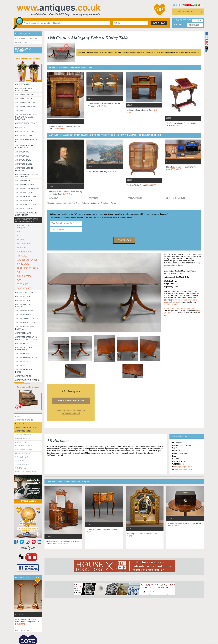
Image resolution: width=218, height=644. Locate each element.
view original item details (190, 52)
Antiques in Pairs (23, 333)
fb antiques (71, 391)
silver (190, 300)
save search (124, 240)
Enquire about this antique (71, 401)
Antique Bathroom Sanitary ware (24, 147)
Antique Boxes (22, 156)
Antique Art (21, 127)
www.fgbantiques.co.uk (183, 469)
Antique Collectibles (25, 185)
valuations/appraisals (26, 472)
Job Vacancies (22, 464)
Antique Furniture (24, 201)
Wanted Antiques (23, 438)
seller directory (24, 446)
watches (167, 302)
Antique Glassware (24, 209)
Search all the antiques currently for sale (179, 309)
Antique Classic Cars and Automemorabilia (27, 175)
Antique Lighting (23, 296)
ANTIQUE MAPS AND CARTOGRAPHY (24, 89)
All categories (22, 84)
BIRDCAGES (22, 248)
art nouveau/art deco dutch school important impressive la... (28, 622)
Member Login (22, 42)
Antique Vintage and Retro (25, 371)
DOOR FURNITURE (24, 252)
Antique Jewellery (24, 292)
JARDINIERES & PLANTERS (28, 260)
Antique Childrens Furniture (24, 169)
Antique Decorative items (27, 189)
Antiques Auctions (24, 420)
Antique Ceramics (24, 164)
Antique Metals (23, 300)
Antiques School (23, 431)
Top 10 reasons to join (26, 427)
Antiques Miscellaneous (27, 319)
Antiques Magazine (24, 435)
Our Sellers (21, 442)
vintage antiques (181, 300)
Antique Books (22, 152)
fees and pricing (23, 453)
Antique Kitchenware (25, 107)
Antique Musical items (26, 323)
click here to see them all (71, 413)
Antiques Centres (24, 450)
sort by (177, 25)
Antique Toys (21, 366)
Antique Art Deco (23, 135)
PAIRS (19, 272)
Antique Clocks (23, 181)
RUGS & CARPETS (24, 276)
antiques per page (182, 20)
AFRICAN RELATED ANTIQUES (24, 227)
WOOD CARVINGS (24, 288)
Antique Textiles (23, 362)
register (20, 424)
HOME (18, 416)
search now (159, 23)
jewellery (175, 302)
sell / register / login (184, 12)
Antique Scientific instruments (24, 349)
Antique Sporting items (26, 358)
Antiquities (21, 111)
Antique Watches (23, 376)
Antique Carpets (23, 160)
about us (20, 461)
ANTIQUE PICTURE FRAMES (27, 197)
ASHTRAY (21, 236)
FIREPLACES (22, 256)
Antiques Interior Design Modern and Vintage (27, 220)
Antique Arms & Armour (26, 123)
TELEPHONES (22, 284)
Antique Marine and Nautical (24, 328)
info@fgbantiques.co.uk (183, 467)
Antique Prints (22, 343)
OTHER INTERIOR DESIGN (27, 268)
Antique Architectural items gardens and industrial (26, 117)
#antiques (28, 548)
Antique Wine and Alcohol (28, 380)
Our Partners (22, 457)
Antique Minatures (24, 311)
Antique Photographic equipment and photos (26, 338)
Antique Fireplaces (24, 193)
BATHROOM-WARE (24, 244)
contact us (21, 468)
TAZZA (19, 280)
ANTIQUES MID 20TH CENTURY (24, 305)
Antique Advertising (25, 95)
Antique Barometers (25, 103)
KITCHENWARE (23, 264)
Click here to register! (26, 39)
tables (195, 300)
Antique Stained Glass (26, 205)
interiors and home (171, 304)
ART (18, 232)
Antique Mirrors (23, 315)
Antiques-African (23, 99)
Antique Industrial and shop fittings (26, 214)
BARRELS (21, 240)
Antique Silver (22, 354)
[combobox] (130, 23)
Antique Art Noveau (25, 131)
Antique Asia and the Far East (27, 140)
